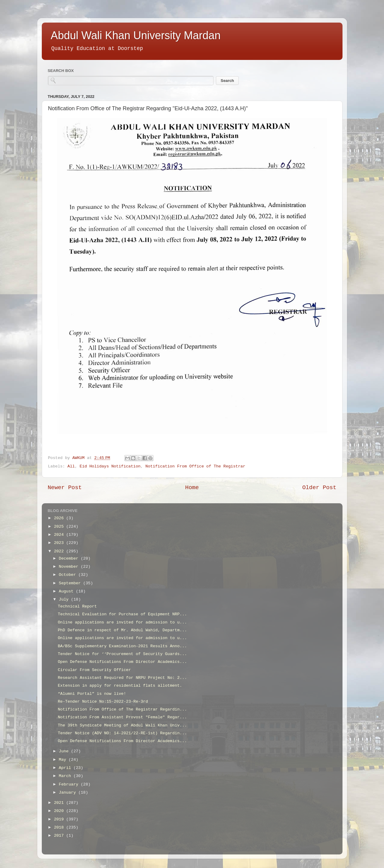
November (70, 567)
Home (192, 488)
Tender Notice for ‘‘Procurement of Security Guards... (122, 654)
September (71, 583)
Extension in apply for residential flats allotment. (120, 686)
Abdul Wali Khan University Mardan (136, 35)
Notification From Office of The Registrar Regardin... (122, 709)
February (70, 784)
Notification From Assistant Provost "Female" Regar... (122, 717)
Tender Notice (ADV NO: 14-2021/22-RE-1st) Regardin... (122, 733)
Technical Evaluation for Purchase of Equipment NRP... (122, 614)
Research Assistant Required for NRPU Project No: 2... (122, 678)
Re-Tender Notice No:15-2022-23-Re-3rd (103, 702)
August (68, 591)
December (70, 559)
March (66, 776)
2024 (60, 535)
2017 (60, 836)
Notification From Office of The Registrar (195, 466)
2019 (60, 819)
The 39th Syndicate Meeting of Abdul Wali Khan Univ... (122, 725)
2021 (60, 803)
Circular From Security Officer (94, 670)
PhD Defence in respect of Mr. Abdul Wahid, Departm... (122, 630)
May (64, 760)
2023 (60, 543)
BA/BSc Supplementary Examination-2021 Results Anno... (122, 646)
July (65, 599)
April (66, 768)
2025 (60, 527)
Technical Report (77, 606)
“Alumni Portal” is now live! (92, 694)
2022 (60, 551)
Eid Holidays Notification (110, 466)
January (69, 793)
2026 (60, 518)
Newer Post (65, 488)
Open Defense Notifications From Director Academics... (122, 662)
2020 (60, 811)
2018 (60, 827)
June (65, 751)
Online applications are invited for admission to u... (122, 622)
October (69, 575)
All (71, 466)
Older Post (319, 488)
